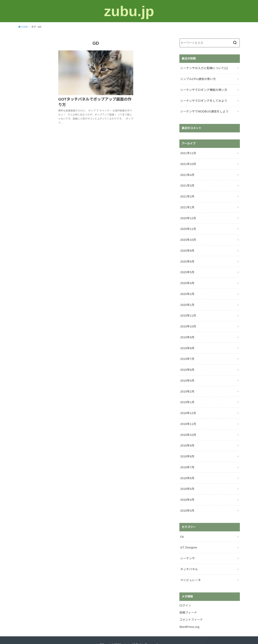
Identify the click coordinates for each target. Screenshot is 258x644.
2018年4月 (187, 492)
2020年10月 (188, 237)
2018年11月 (188, 418)
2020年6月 (187, 258)
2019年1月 (187, 397)
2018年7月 (187, 461)
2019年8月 (187, 344)
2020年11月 (188, 226)
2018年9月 (187, 439)
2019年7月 (187, 354)
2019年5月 (187, 375)
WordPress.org (189, 618)
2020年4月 (187, 280)
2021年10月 (188, 163)
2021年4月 (187, 173)
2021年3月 (187, 184)
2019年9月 (187, 333)
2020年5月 (187, 269)
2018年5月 (187, 482)
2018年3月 (187, 503)
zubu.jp (129, 11)
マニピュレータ (190, 572)
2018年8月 (187, 450)
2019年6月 (187, 365)
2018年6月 (187, 471)
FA (182, 529)
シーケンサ (187, 550)
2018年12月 (188, 407)
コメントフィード (191, 611)
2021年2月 (187, 194)
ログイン (185, 597)
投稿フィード (188, 604)
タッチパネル (189, 561)
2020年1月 (187, 301)
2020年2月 (187, 290)
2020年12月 (188, 216)
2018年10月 (188, 429)
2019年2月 (187, 386)
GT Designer (189, 540)
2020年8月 (187, 248)
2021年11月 (188, 152)
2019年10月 (188, 322)
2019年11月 (188, 312)
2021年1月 (187, 205)
